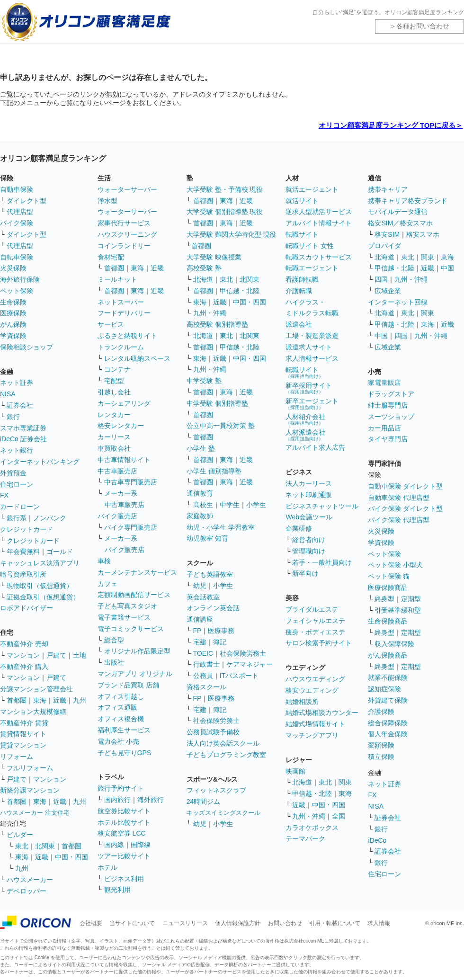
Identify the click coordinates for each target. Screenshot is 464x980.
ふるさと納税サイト (127, 336)
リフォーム (17, 757)
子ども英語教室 (210, 574)
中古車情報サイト (124, 460)
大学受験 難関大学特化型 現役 (232, 234)
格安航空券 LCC (122, 833)
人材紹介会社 (305, 419)
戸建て (56, 655)
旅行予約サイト (121, 788)
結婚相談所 (302, 702)
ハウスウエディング (315, 679)
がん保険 (13, 324)
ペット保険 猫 (389, 576)
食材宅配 (111, 257)
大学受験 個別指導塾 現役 (225, 212)
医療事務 (221, 631)
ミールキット (117, 279)
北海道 (203, 279)
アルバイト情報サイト (319, 223)
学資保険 (13, 336)
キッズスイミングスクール (223, 813)
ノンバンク (50, 518)
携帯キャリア (388, 189)
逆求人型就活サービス (319, 212)
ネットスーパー (121, 302)
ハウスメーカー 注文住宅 (35, 813)
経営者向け (309, 540)
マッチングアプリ (312, 735)
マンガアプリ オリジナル (135, 674)
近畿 (60, 700)
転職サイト (302, 234)
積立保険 (381, 757)
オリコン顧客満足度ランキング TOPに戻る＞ (391, 125)
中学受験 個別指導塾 (217, 403)
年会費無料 (23, 552)
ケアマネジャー (250, 664)
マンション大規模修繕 (33, 712)
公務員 (203, 676)
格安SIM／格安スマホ (400, 223)
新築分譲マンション (30, 790)
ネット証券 (17, 383)
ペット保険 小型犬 (395, 565)
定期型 (411, 599)
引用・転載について (335, 923)
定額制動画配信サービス (134, 595)
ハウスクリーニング (127, 234)
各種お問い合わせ (423, 26)
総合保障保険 (388, 723)
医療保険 (13, 313)
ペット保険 (17, 291)
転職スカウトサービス (319, 257)
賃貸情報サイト (23, 734)
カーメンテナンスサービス (137, 572)
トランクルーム (121, 347)
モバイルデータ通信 (398, 212)
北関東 (45, 846)
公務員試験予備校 (213, 732)
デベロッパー (27, 891)
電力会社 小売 (118, 741)
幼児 (200, 586)
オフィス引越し (121, 696)
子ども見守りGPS (125, 753)
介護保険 (381, 712)
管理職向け (309, 551)
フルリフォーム (30, 768)
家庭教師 (200, 516)
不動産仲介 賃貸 (24, 723)
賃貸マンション (23, 745)
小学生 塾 (201, 448)
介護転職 (299, 291)
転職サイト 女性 (310, 246)
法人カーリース (309, 483)
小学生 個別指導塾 (214, 471)
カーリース (114, 437)
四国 (381, 279)
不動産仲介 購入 (24, 667)
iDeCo (377, 840)
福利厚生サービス (124, 730)
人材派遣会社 (305, 435)
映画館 (295, 771)
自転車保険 (17, 257)
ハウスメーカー (30, 880)
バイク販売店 (117, 516)
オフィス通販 (117, 707)
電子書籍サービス (124, 617)
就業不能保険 (388, 677)
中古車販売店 (117, 471)
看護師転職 (302, 279)
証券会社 (20, 405)
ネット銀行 (17, 450)
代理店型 (20, 212)
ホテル (107, 867)
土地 (80, 655)
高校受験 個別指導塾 (217, 324)
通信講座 (200, 619)
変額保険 (381, 745)
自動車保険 (17, 189)
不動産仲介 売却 (24, 644)
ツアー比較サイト (124, 856)
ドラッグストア (391, 394)
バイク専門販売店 (131, 527)
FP (197, 631)
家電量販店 (384, 383)
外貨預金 (13, 473)
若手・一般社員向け (322, 562)
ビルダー (20, 835)
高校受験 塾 (204, 268)
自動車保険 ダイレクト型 (405, 486)
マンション (23, 655)
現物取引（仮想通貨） (40, 586)
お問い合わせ (285, 923)
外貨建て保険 (388, 700)
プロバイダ (384, 246)
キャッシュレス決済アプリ (40, 563)
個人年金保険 (388, 734)
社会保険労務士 (243, 653)
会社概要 (91, 923)
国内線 (114, 845)
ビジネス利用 (124, 879)
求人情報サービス (312, 358)
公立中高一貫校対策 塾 (221, 426)
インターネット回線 (398, 302)
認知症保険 (384, 689)
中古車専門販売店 (131, 482)
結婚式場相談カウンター (322, 713)
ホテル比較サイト (124, 822)
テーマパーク (305, 838)
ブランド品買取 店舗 (128, 685)
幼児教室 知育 (207, 538)
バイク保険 (17, 223)
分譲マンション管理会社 (36, 689)
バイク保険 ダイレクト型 (405, 508)
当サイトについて (132, 923)
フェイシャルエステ (315, 621)
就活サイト (302, 201)
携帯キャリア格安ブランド (408, 201)
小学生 (256, 505)
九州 (80, 700)
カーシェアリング (124, 403)
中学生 (230, 505)
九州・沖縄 (210, 313)
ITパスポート (239, 676)
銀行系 (17, 518)
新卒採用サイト (309, 388)
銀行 (13, 417)
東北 (22, 846)
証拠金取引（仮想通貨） (43, 597)
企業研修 (299, 528)
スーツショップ (391, 417)
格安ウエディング (312, 690)
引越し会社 (114, 392)
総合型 (114, 640)
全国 (339, 816)
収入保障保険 (394, 644)
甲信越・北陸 (240, 291)
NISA (8, 394)
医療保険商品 (388, 588)
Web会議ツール (309, 517)
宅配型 (114, 381)
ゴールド (60, 552)
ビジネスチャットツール (322, 506)
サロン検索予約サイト (319, 643)
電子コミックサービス (131, 629)
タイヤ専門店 (388, 439)
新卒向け (305, 573)
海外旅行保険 (20, 279)
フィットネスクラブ (216, 790)
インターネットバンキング (40, 462)
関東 (345, 782)
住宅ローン (17, 484)
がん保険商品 (388, 655)
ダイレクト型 (27, 201)
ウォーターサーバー (127, 189)
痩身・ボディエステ (315, 632)
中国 (447, 268)
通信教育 (200, 493)
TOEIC (203, 653)
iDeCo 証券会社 (23, 439)
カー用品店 (384, 428)
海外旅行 (151, 800)
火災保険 (13, 268)
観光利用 (117, 890)
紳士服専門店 (388, 405)
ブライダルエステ (312, 609)
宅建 (200, 642)
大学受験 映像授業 (214, 257)
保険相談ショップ (27, 347)
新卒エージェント (312, 404)
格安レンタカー (121, 426)
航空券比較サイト (124, 811)
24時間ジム (204, 802)
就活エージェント (312, 189)
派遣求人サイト (309, 347)
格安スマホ (423, 234)
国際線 (141, 845)
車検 (104, 561)
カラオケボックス (312, 828)
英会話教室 (203, 597)
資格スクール (206, 687)
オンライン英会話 (213, 608)
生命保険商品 (388, 621)
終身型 (384, 599)
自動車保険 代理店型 (399, 498)
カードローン (20, 507)
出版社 (114, 662)
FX (4, 495)
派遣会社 (299, 324)
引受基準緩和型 (398, 610)
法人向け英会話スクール (223, 743)
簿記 (220, 642)
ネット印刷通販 (309, 495)
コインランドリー (124, 246)
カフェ (107, 584)
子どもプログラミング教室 (226, 755)
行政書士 (206, 664)
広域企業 (388, 291)
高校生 (203, 505)
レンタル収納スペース (137, 358)
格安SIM (387, 234)
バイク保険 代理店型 (399, 520)
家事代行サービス (124, 223)
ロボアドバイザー (27, 608)
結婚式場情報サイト (315, 724)
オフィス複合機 (121, 719)
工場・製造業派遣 (312, 336)
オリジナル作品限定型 (137, 651)
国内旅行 (117, 800)
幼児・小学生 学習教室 (221, 527)
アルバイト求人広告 (315, 447)
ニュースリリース (185, 923)
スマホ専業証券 (23, 428)
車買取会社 (114, 448)
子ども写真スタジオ (127, 606)
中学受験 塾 (204, 381)
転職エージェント (312, 268)
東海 (40, 700)
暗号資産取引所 (23, 574)
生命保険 (13, 302)
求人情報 (379, 923)
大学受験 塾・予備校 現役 (225, 189)
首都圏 (17, 700)
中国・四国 (71, 857)
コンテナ (117, 369)
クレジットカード (27, 529)
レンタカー (114, 415)
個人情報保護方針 (238, 923)
